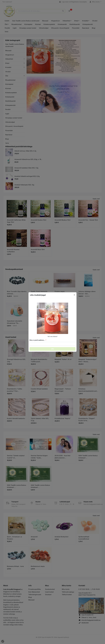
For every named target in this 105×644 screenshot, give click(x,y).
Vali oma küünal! (53, 336)
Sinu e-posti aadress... (37, 340)
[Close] (74, 295)
